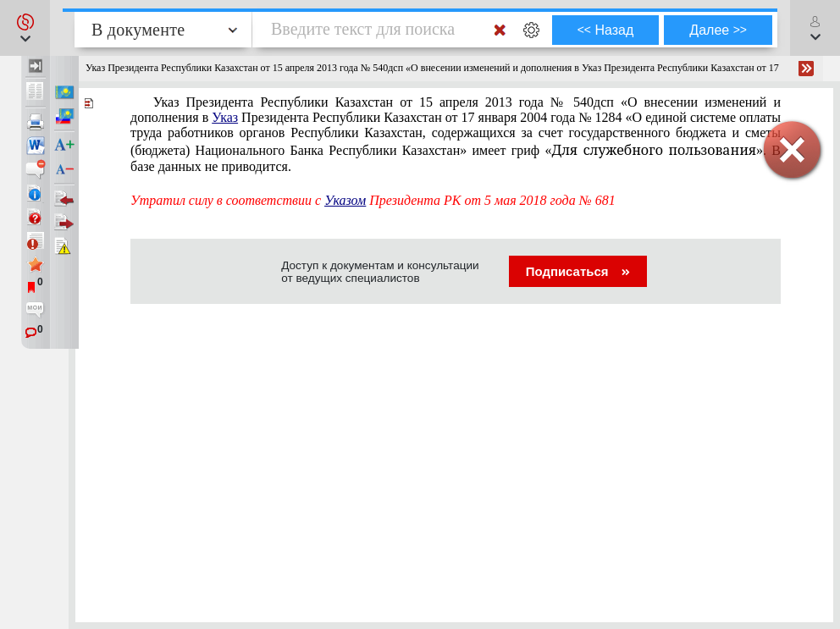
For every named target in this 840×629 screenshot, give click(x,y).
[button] (25, 28)
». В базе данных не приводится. (456, 134)
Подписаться (578, 271)
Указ (225, 117)
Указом (345, 200)
